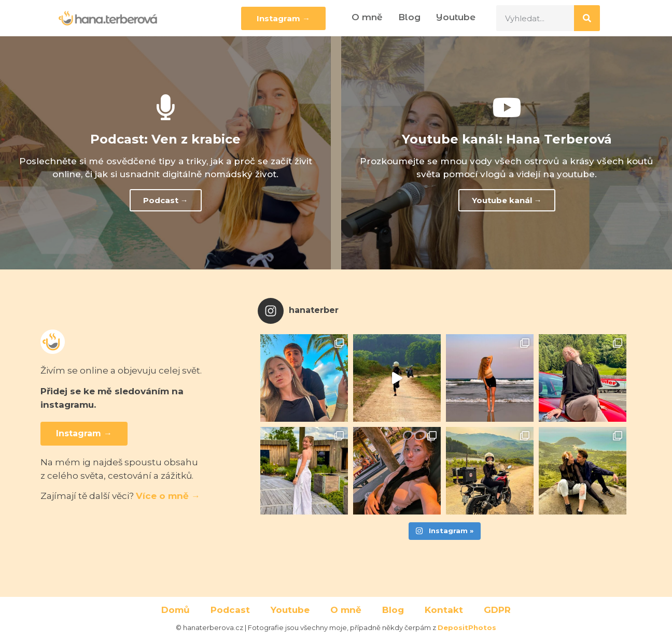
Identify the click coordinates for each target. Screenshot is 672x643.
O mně (367, 17)
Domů (176, 610)
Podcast (230, 610)
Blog (409, 17)
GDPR (497, 610)
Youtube (456, 17)
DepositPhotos (467, 627)
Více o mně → (168, 496)
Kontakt (444, 610)
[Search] (587, 18)
